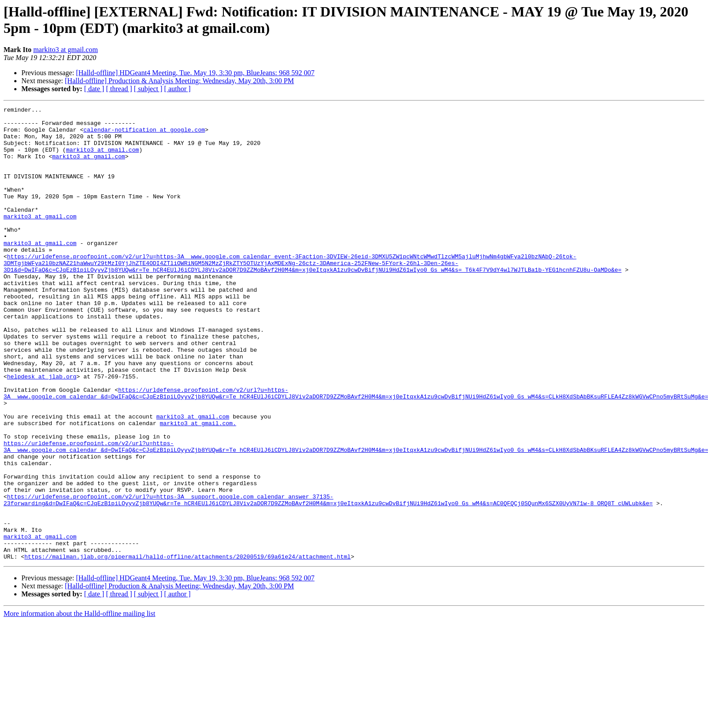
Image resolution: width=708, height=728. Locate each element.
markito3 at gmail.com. (198, 487)
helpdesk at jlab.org (42, 431)
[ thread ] (119, 89)
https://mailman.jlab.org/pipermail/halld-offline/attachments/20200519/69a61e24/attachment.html (188, 647)
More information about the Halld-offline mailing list (79, 704)
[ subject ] (148, 89)
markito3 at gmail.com (66, 50)
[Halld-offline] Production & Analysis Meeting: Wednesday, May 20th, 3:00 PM (180, 81)
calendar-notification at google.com (144, 135)
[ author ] (178, 89)
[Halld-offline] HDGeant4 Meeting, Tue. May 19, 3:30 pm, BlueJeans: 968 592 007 (195, 73)
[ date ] (94, 89)
